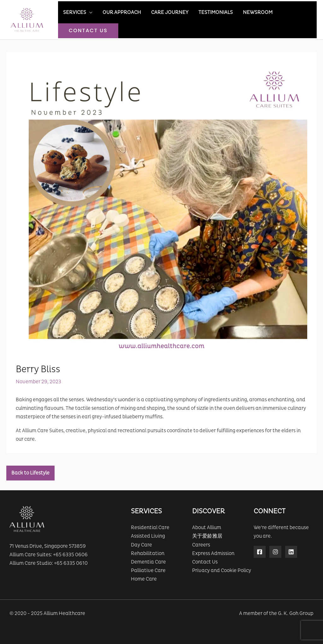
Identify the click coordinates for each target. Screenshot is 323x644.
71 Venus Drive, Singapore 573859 (48, 546)
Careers (201, 545)
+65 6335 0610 (71, 563)
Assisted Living (148, 536)
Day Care (141, 545)
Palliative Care (148, 570)
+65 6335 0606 (70, 555)
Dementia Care (148, 562)
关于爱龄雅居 (207, 536)
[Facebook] (260, 552)
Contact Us (205, 562)
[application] (89, 12)
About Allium (207, 528)
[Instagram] (275, 552)
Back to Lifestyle (30, 473)
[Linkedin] (291, 552)
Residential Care (150, 528)
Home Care (144, 579)
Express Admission (213, 553)
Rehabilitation (148, 553)
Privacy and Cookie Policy (222, 570)
